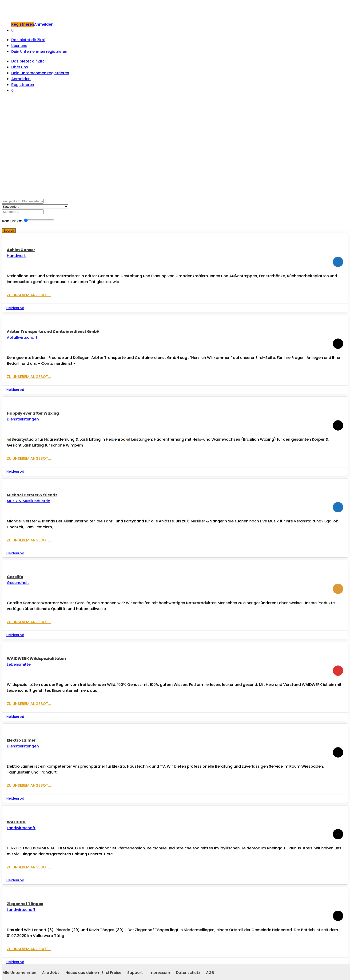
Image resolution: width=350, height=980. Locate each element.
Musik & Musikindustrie (28, 501)
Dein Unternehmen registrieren (39, 52)
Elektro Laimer (21, 740)
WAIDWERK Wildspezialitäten (36, 659)
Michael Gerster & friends (32, 495)
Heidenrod (15, 308)
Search (9, 231)
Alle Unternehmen (19, 973)
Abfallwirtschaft (22, 337)
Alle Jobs (51, 973)
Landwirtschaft (21, 828)
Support (135, 973)
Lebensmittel (19, 664)
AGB (210, 973)
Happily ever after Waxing (33, 413)
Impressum (159, 973)
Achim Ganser (21, 250)
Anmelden (44, 24)
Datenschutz (188, 973)
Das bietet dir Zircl (28, 40)
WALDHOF (17, 822)
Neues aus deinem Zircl (87, 973)
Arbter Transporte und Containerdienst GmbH (53, 332)
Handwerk (16, 256)
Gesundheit (18, 583)
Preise (116, 973)
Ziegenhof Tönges (25, 904)
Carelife (15, 577)
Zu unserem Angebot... (29, 295)
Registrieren (23, 24)
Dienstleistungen (23, 419)
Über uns (19, 46)
